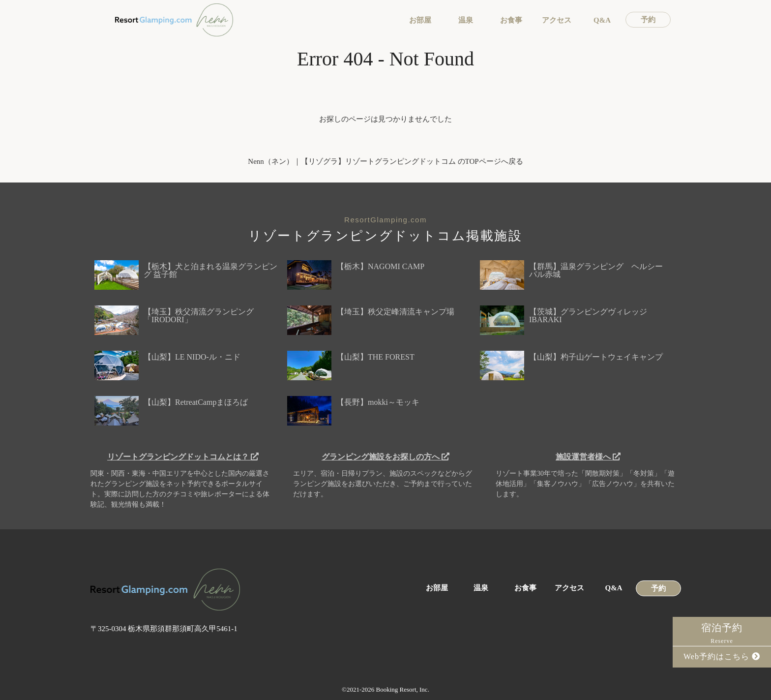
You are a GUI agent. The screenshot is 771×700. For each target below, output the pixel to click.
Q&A (602, 20)
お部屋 (420, 20)
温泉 (466, 20)
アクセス (557, 20)
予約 (648, 20)
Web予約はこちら (722, 656)
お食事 (511, 20)
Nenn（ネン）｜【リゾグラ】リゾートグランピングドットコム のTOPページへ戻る (385, 161)
